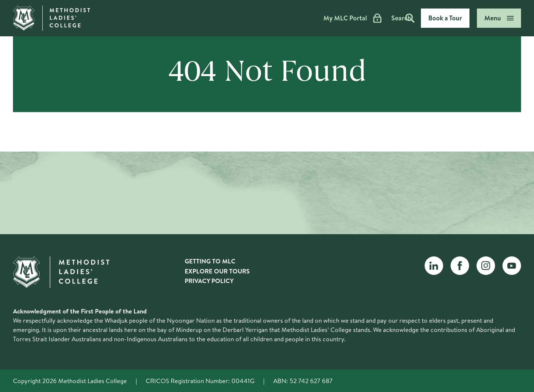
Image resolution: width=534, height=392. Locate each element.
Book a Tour (445, 18)
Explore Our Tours (217, 271)
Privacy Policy (209, 281)
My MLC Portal (327, 18)
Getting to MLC (210, 261)
